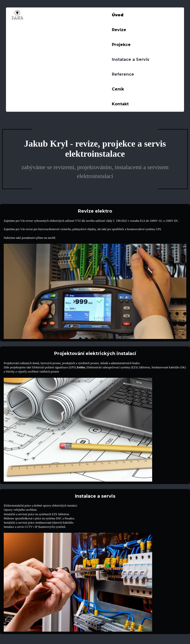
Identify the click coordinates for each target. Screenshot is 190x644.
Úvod (118, 15)
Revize (119, 30)
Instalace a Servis (131, 59)
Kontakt (120, 104)
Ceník (118, 89)
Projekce (121, 45)
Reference (123, 74)
